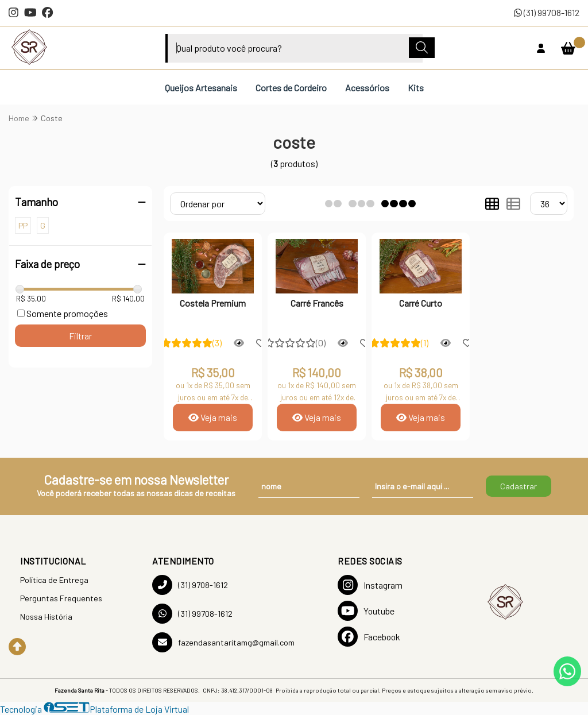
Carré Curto (421, 303)
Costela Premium (213, 303)
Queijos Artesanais (201, 88)
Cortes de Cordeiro (291, 88)
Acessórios (367, 88)
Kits (416, 88)
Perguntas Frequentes (61, 598)
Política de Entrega (54, 580)
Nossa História (46, 617)
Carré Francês (317, 303)
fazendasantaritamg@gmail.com (223, 642)
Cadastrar (519, 486)
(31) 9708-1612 (190, 585)
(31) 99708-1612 (547, 12)
